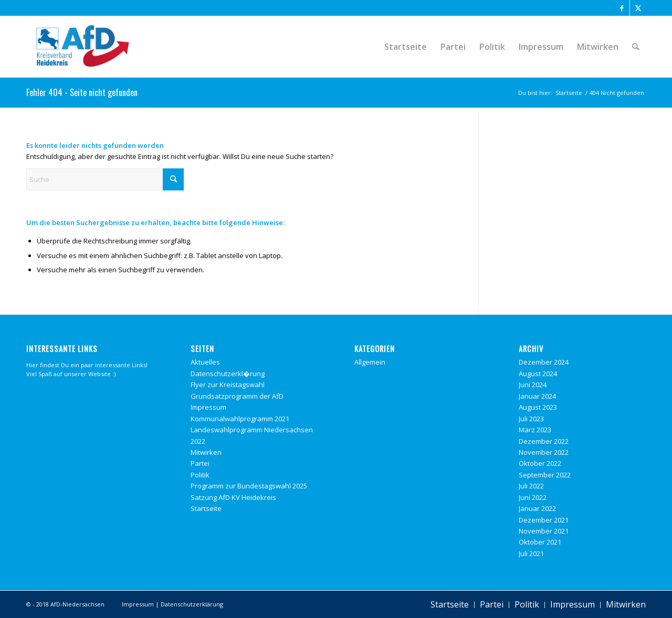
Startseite (206, 508)
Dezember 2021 (544, 520)
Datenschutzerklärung (192, 604)
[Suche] (636, 47)
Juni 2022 (533, 497)
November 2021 (544, 531)
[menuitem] (406, 47)
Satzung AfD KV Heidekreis (233, 497)
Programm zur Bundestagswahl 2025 (249, 486)
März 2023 (535, 430)
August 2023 (538, 407)
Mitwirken (206, 452)
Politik (200, 475)
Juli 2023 (531, 419)
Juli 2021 (531, 553)
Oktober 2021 (540, 542)
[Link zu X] (638, 8)
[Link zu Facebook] (622, 8)
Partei (200, 463)
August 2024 (538, 374)
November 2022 (544, 452)
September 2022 (545, 475)
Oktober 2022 (540, 463)
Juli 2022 (531, 486)
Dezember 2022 (544, 441)
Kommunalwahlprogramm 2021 (240, 419)
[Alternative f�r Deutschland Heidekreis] (83, 47)
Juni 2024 (533, 385)
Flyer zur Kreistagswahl (228, 385)
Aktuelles (205, 362)
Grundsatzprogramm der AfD (237, 396)
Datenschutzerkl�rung (228, 374)
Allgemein (370, 362)
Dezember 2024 (544, 362)
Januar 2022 (537, 508)
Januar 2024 (537, 396)
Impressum (208, 407)
